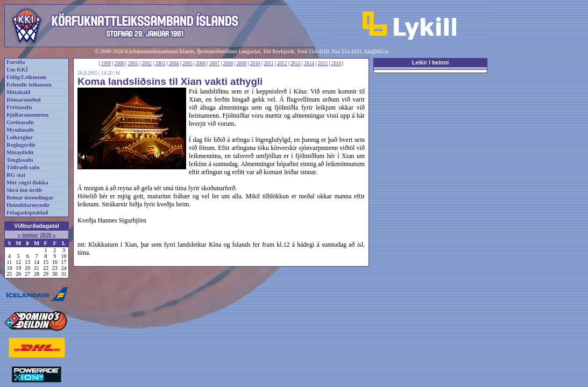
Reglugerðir (21, 145)
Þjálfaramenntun (27, 115)
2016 (336, 63)
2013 (296, 63)
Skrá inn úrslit (24, 190)
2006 (201, 63)
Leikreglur (20, 137)
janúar (30, 235)
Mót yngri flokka (27, 182)
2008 (228, 63)
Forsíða (16, 62)
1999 (106, 63)
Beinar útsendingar (30, 198)
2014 (309, 63)
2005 (187, 63)
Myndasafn (20, 130)
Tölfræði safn (23, 167)
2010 (255, 63)
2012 (282, 63)
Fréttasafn (19, 107)
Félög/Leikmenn (26, 77)
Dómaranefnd (23, 100)
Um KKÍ (17, 70)
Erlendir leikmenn (29, 85)
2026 (45, 235)
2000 (120, 63)
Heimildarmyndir (28, 205)
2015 (323, 63)
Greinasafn (20, 122)
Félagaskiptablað (27, 213)
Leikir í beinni (431, 62)
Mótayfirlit (20, 152)
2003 (160, 63)
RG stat (16, 175)
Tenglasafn (20, 160)
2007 (214, 63)
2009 (242, 63)
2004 (174, 63)
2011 (268, 63)
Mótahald (18, 92)
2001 (133, 63)
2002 (147, 63)
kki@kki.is (377, 51)
